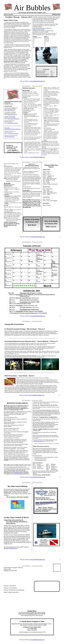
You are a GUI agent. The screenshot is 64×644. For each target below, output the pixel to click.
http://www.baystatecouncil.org (11, 548)
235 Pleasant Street (18, 473)
